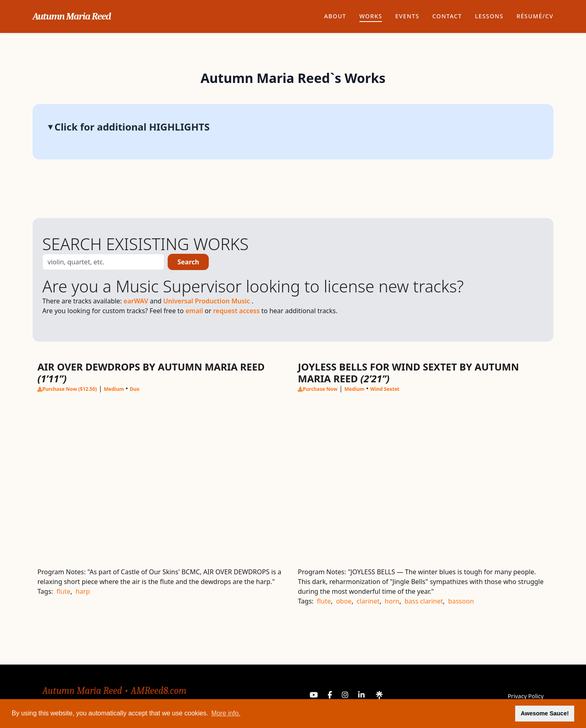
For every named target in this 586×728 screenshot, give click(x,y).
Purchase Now (318, 389)
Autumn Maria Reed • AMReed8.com (114, 691)
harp (83, 591)
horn (392, 601)
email (195, 311)
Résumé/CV (535, 16)
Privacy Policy (526, 696)
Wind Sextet (385, 389)
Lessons (489, 16)
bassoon (461, 601)
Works (371, 16)
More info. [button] (226, 713)
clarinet (368, 601)
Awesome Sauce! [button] (545, 713)
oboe (344, 601)
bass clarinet (424, 601)
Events (407, 16)
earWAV (137, 301)
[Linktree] (379, 696)
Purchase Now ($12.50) (67, 389)
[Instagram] (345, 696)
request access (237, 311)
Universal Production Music (207, 301)
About (335, 16)
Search (188, 262)
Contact (447, 16)
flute (63, 591)
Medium (114, 389)
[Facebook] (330, 696)
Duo (135, 389)
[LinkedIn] (361, 696)
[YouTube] (314, 696)
